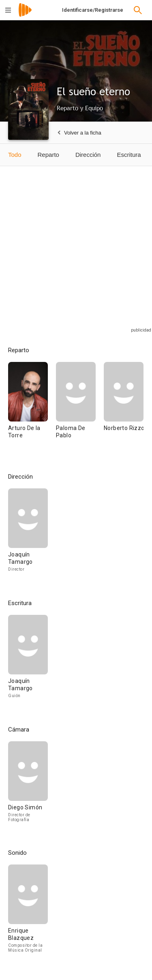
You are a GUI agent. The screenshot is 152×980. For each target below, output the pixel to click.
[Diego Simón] (28, 785)
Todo (15, 155)
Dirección (88, 155)
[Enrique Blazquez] (28, 912)
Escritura (129, 155)
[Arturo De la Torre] (32, 407)
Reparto (48, 155)
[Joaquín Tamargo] (28, 534)
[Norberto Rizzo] (124, 407)
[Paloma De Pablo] (80, 407)
